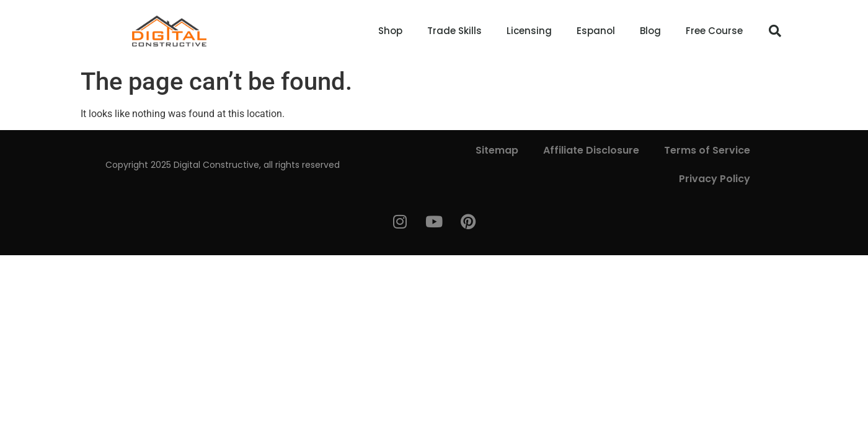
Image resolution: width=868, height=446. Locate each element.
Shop (390, 31)
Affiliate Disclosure (591, 150)
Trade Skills (454, 31)
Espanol (596, 31)
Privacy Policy (715, 179)
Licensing (529, 31)
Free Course (714, 31)
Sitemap (497, 150)
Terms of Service (707, 150)
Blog (650, 31)
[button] (775, 31)
